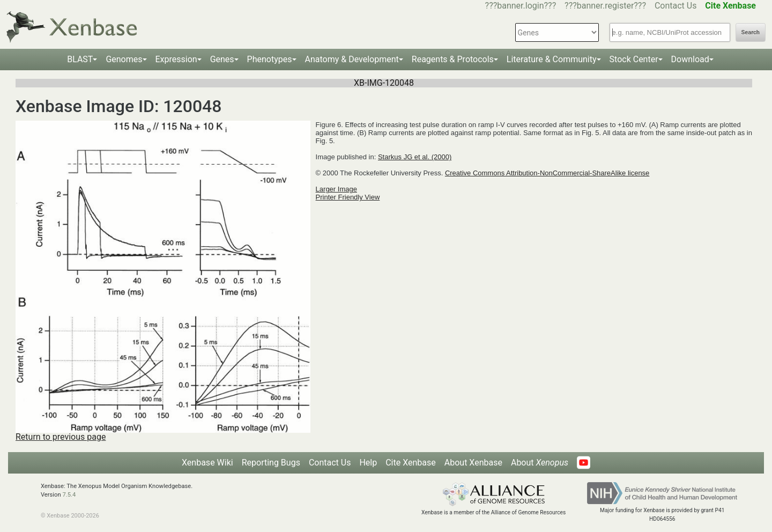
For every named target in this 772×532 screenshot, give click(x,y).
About (540, 463)
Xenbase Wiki (207, 463)
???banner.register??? (605, 6)
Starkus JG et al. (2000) (415, 157)
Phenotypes (270, 59)
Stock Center (634, 59)
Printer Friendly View (348, 197)
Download (690, 59)
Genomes (124, 59)
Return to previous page (61, 437)
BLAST (80, 59)
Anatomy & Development (352, 59)
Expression (176, 59)
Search (751, 32)
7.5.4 (69, 495)
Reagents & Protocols (453, 59)
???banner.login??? (521, 6)
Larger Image (336, 189)
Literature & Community (552, 59)
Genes (222, 59)
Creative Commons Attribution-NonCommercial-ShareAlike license (547, 173)
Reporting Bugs (271, 463)
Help (368, 463)
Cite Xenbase (411, 463)
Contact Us (676, 6)
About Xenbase (473, 463)
